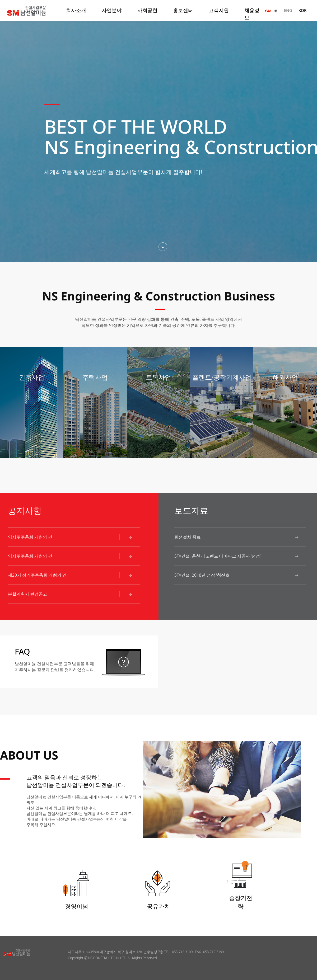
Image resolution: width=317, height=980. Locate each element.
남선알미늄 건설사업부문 (35, 11)
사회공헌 (147, 10)
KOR (302, 10)
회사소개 (76, 10)
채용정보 (252, 14)
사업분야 (112, 10)
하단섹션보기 (163, 247)
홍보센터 (183, 10)
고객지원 (219, 10)
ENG (288, 10)
